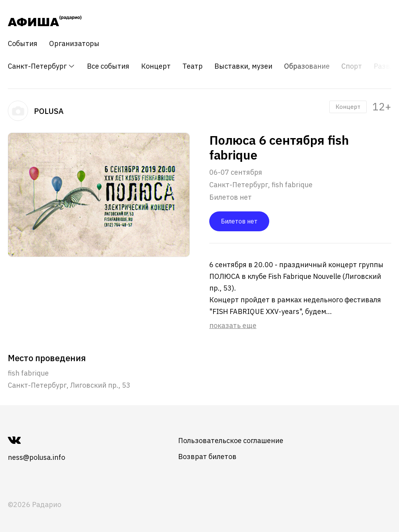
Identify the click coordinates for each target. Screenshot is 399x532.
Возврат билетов (207, 457)
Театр (192, 66)
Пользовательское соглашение (231, 441)
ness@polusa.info (36, 457)
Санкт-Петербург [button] (41, 66)
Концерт (156, 66)
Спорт (352, 66)
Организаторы (74, 44)
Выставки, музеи (243, 66)
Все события (108, 66)
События (23, 44)
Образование (307, 66)
